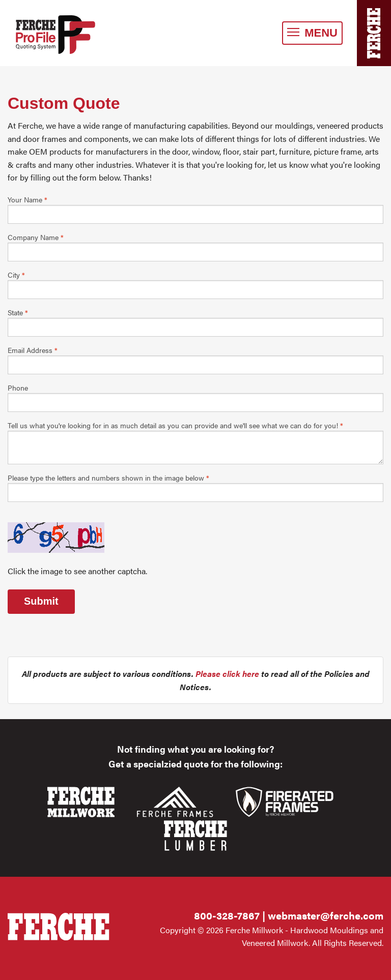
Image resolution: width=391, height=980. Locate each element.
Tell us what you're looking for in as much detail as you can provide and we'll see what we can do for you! (175, 425)
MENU (312, 33)
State (18, 312)
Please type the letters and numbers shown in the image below (108, 478)
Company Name (36, 237)
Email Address (33, 350)
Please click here (227, 674)
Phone (18, 388)
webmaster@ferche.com (326, 915)
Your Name (27, 199)
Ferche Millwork (67, 35)
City (16, 275)
